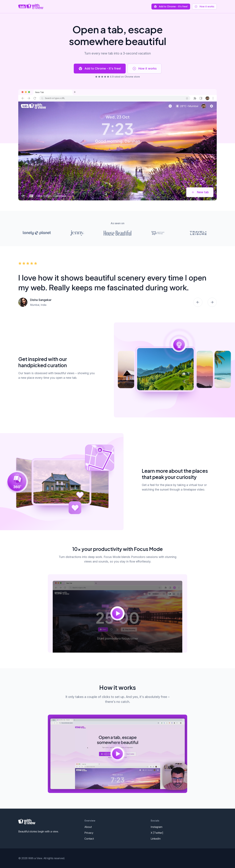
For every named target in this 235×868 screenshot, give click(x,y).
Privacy (89, 833)
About (88, 827)
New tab (200, 192)
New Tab (40, 92)
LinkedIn (156, 839)
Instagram (157, 827)
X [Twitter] (157, 833)
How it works (145, 69)
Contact (89, 839)
